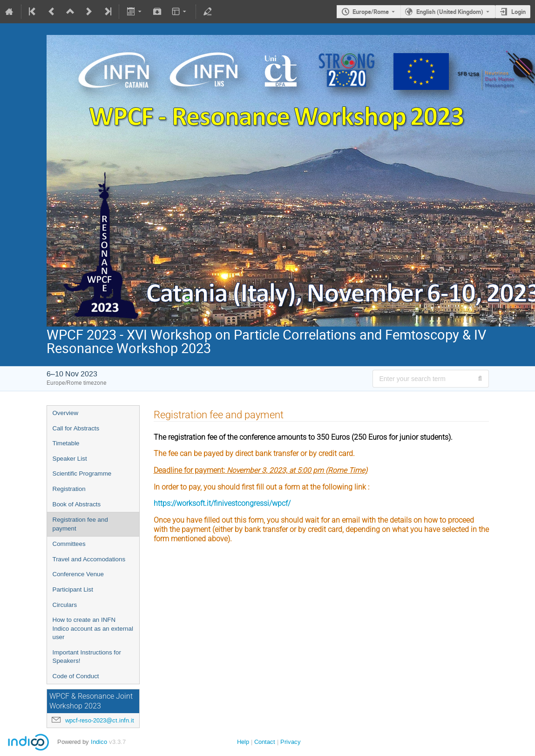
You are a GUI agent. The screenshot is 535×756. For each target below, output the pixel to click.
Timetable (66, 443)
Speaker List (70, 459)
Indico (99, 742)
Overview (66, 413)
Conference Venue (78, 574)
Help (243, 742)
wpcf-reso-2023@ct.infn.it (100, 720)
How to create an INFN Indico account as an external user (93, 628)
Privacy (291, 742)
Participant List (73, 589)
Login (518, 12)
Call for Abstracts (76, 428)
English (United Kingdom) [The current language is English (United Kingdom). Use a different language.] (450, 12)
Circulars (65, 605)
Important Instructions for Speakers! (87, 657)
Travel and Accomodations (89, 559)
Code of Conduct (76, 676)
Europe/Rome (371, 12)
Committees (69, 544)
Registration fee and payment (80, 524)
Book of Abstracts (77, 504)
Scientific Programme (82, 473)
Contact (265, 742)
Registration (69, 489)
